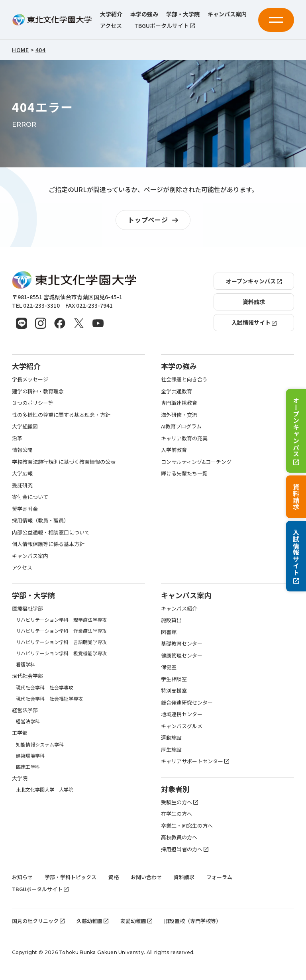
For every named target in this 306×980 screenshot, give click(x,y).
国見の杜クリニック (38, 921)
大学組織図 (25, 426)
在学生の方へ (177, 814)
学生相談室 (174, 679)
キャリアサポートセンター (195, 761)
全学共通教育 (177, 391)
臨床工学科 (28, 767)
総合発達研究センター (187, 702)
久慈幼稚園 (92, 921)
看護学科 (25, 664)
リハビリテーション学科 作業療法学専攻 (61, 631)
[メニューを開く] (276, 20)
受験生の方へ (179, 802)
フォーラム (219, 877)
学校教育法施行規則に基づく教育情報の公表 (64, 462)
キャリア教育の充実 (184, 438)
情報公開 (22, 450)
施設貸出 (171, 620)
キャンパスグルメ (182, 726)
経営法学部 (25, 710)
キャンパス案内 (227, 14)
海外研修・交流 (179, 415)
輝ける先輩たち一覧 (184, 473)
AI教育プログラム (181, 426)
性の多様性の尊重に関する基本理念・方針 (61, 415)
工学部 (20, 733)
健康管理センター (182, 655)
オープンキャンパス (296, 431)
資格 (114, 877)
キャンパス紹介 (179, 608)
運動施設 (171, 737)
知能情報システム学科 (40, 744)
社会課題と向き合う (184, 379)
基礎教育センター (182, 643)
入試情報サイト (296, 556)
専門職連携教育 (179, 403)
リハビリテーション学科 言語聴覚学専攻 (61, 642)
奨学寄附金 (25, 509)
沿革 (17, 438)
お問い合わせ (146, 877)
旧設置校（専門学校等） (193, 921)
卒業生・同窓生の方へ (187, 826)
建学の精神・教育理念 (38, 391)
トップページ (155, 220)
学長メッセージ (30, 379)
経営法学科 (28, 721)
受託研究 (22, 485)
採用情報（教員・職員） (40, 520)
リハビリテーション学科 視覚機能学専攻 (61, 653)
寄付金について (30, 497)
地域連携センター (182, 714)
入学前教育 (174, 450)
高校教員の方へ (179, 837)
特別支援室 (174, 690)
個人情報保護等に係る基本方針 (48, 544)
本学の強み (144, 14)
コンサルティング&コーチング (196, 462)
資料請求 (296, 497)
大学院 (20, 778)
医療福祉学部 (27, 608)
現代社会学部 (27, 676)
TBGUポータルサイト (165, 26)
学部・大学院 (183, 14)
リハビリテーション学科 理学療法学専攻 (61, 620)
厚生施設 (171, 749)
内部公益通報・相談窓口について (51, 532)
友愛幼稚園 (136, 921)
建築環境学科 (30, 755)
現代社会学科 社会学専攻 (45, 687)
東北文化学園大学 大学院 (45, 789)
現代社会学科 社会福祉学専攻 (49, 698)
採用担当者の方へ (185, 849)
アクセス (111, 26)
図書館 (169, 632)
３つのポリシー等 (33, 403)
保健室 (169, 667)
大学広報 (22, 473)
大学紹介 (111, 14)
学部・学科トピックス (71, 877)
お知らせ (22, 877)
